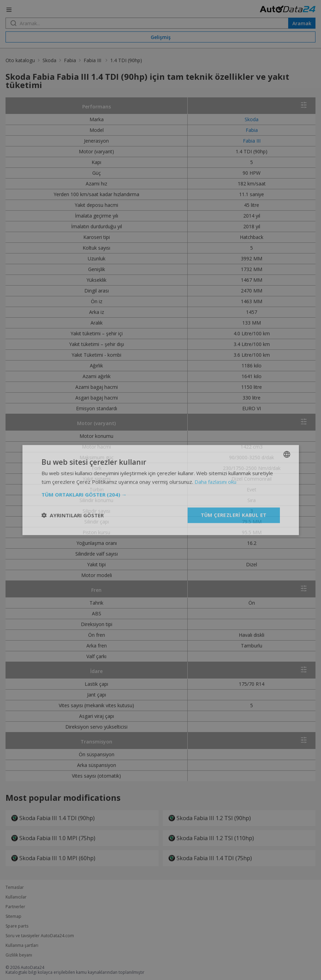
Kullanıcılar (16, 897)
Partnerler (15, 907)
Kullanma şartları (22, 945)
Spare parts (17, 926)
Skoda (49, 60)
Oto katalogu (20, 60)
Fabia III (93, 60)
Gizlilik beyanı (19, 955)
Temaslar (15, 887)
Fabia (70, 60)
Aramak (302, 23)
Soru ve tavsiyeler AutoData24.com (40, 936)
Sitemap (13, 916)
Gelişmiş (161, 37)
